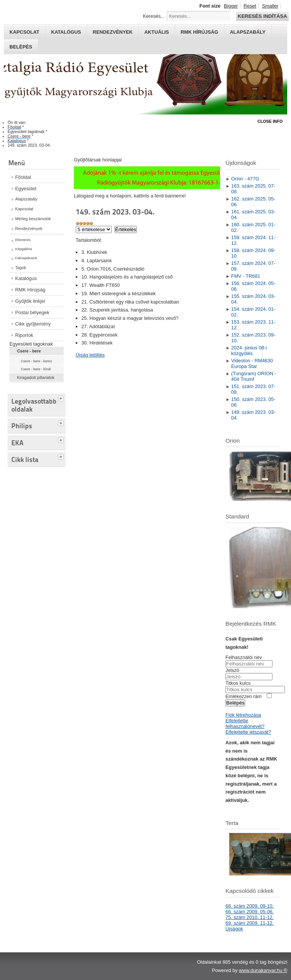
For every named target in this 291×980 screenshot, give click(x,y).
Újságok (234, 929)
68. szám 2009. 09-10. (250, 906)
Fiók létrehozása (243, 715)
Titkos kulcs (238, 683)
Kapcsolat (24, 32)
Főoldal (23, 177)
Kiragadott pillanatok (36, 377)
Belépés (21, 47)
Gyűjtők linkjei (30, 301)
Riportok (24, 335)
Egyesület (26, 189)
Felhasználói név (244, 657)
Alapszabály (248, 32)
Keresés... (154, 16)
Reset (250, 6)
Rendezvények (113, 32)
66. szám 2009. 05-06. (250, 912)
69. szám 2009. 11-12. (250, 923)
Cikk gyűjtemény (33, 324)
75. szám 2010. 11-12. (250, 917)
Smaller (270, 6)
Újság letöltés (90, 355)
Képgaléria (23, 249)
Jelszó (232, 670)
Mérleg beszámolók (33, 219)
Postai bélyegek (32, 312)
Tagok (21, 268)
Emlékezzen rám (243, 696)
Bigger (231, 6)
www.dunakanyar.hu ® (263, 970)
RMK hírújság (199, 32)
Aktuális (157, 32)
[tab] (62, 398)
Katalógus (66, 32)
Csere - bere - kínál (36, 369)
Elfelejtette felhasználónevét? (245, 723)
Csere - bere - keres (36, 361)
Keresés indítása (262, 16)
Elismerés (23, 240)
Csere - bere (29, 351)
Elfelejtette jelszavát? (248, 732)
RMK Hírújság (30, 290)
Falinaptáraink (26, 258)
